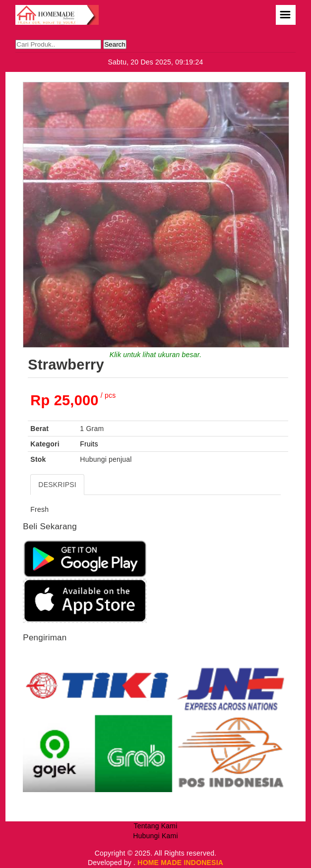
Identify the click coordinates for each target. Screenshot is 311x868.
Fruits (89, 444)
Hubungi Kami (155, 836)
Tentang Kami (155, 826)
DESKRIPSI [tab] (57, 485)
